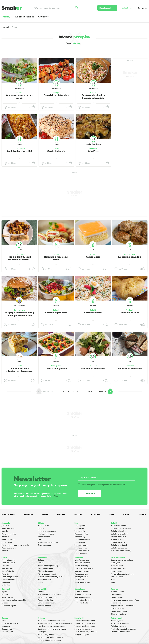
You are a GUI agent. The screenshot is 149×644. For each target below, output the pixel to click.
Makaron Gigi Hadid (46, 635)
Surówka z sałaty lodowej (121, 528)
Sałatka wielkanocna (83, 582)
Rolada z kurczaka (118, 626)
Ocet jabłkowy (117, 594)
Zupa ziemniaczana (82, 540)
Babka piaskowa (81, 577)
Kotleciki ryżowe (44, 580)
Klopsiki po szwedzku (130, 257)
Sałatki (19, 93)
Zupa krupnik (80, 531)
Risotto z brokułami (46, 571)
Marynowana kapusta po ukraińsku (125, 600)
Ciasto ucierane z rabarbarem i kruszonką (19, 370)
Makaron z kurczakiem (47, 531)
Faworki (5, 594)
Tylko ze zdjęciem (14, 50)
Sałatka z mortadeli (119, 545)
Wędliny (142, 514)
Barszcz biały (80, 537)
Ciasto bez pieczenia (10, 577)
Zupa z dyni (79, 528)
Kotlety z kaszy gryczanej (48, 566)
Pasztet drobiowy (81, 566)
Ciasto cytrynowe (8, 580)
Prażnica (5, 551)
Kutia (113, 580)
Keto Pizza (93, 151)
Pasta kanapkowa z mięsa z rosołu (15, 545)
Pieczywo (78, 514)
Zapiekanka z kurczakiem (85, 623)
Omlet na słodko (8, 528)
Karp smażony (117, 571)
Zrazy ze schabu (44, 545)
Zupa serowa (80, 542)
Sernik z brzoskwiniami (47, 603)
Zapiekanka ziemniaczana (85, 626)
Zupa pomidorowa (82, 551)
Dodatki (93, 93)
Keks (113, 582)
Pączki (4, 592)
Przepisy (6, 17)
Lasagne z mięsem (82, 635)
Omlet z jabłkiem (8, 540)
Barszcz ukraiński (81, 534)
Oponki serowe (7, 597)
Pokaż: (75, 43)
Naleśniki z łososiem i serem (56, 258)
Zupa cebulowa (81, 553)
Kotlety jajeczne (117, 621)
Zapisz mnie (90, 494)
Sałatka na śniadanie (93, 368)
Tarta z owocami (81, 592)
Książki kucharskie (25, 17)
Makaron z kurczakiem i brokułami (52, 621)
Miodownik (6, 582)
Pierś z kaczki (43, 526)
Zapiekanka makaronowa (48, 542)
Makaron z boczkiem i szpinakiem (51, 637)
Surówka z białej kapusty (121, 551)
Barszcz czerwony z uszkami (122, 560)
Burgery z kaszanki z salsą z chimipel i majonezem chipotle (19, 315)
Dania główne (19, 149)
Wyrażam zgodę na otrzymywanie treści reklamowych (101, 485)
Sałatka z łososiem (119, 531)
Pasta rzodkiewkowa (46, 600)
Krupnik (41, 563)
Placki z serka (7, 542)
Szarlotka (5, 566)
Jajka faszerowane (82, 560)
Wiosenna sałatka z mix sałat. (19, 97)
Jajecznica (5, 526)
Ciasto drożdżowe (8, 563)
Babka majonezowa (82, 597)
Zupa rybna (116, 563)
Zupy (112, 514)
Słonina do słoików (119, 614)
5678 (90, 391)
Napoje (45, 514)
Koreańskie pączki (9, 606)
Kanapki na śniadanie (130, 368)
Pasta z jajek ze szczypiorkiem (50, 594)
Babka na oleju (7, 568)
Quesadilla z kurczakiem (121, 632)
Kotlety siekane (44, 537)
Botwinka (42, 592)
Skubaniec (6, 585)
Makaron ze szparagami (48, 597)
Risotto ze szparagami (47, 574)
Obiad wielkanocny (82, 563)
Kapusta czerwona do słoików (123, 606)
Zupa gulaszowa (81, 545)
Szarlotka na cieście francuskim (14, 600)
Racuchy (5, 531)
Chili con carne (7, 632)
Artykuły (43, 17)
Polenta (41, 582)
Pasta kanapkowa (9, 534)
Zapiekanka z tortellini (19, 151)
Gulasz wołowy (7, 629)
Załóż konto (127, 8)
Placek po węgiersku (10, 623)
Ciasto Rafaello (8, 571)
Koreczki (5, 603)
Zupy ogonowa (80, 526)
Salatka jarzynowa (118, 537)
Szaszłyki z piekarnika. (56, 95)
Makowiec (5, 574)
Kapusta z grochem (119, 568)
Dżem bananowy (118, 608)
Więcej (56, 496)
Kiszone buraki (117, 603)
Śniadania (93, 149)
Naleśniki (5, 537)
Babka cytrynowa (81, 574)
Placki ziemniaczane (46, 534)
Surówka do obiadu (119, 526)
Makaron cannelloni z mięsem (50, 640)
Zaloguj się (142, 8)
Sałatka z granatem (56, 313)
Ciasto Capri (93, 257)
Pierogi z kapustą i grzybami (122, 574)
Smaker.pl (5, 27)
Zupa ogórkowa (81, 548)
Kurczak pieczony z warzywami (50, 577)
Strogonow (6, 626)
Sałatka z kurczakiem (120, 534)
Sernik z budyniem (9, 560)
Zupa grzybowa (117, 566)
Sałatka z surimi (93, 313)
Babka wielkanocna (82, 571)
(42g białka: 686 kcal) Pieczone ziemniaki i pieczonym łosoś (19, 260)
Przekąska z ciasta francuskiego (124, 629)
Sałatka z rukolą (118, 540)
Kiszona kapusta (118, 592)
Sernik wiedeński (45, 606)
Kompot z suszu (117, 577)
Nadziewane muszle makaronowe (51, 626)
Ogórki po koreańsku (119, 611)
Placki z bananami (9, 548)
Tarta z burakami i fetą (120, 623)
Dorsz (40, 540)
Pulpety (41, 528)
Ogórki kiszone (117, 597)
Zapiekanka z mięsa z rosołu (86, 632)
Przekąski (56, 93)
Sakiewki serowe (130, 313)
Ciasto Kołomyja (56, 151)
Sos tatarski (79, 580)
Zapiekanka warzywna (84, 629)
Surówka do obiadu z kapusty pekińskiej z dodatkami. (93, 98)
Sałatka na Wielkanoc (120, 542)
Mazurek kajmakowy (83, 594)
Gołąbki (41, 560)
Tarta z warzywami (56, 368)
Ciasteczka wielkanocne (84, 568)
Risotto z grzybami (45, 568)
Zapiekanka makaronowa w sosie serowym (55, 623)
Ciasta (56, 149)
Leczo (4, 621)
